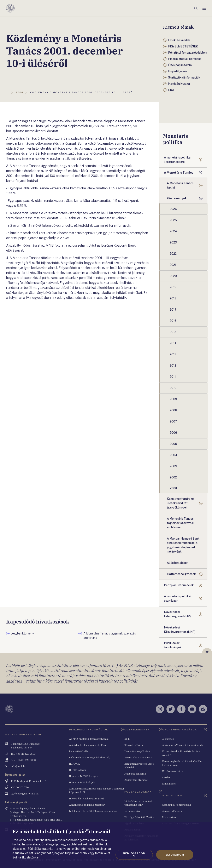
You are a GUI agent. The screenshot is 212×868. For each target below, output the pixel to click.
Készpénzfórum (134, 745)
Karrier (166, 777)
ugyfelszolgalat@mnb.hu (25, 794)
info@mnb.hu (18, 766)
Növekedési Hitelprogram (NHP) (177, 614)
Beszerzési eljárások (136, 780)
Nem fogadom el (134, 855)
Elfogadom (175, 855)
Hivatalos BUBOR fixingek (84, 776)
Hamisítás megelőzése (137, 751)
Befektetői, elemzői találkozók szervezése (93, 811)
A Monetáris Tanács (179, 173)
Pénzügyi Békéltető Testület (140, 817)
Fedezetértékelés (79, 751)
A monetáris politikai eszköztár (178, 599)
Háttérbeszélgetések (181, 574)
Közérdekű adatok (173, 771)
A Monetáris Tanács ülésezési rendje (183, 745)
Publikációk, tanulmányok (173, 645)
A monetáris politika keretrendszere (177, 160)
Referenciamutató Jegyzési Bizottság (90, 757)
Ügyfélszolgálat (133, 811)
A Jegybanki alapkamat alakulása (87, 745)
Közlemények (177, 198)
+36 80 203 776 (20, 787)
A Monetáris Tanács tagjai (180, 185)
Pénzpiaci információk (179, 585)
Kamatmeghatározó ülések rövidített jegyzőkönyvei (180, 503)
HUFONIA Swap (78, 770)
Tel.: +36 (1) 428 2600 (23, 754)
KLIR (127, 739)
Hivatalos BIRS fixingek (82, 782)
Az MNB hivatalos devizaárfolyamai (89, 739)
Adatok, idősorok (172, 811)
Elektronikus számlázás (138, 757)
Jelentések (168, 739)
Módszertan (169, 817)
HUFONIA (74, 764)
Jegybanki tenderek (135, 774)
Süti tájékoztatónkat (26, 857)
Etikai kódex (169, 784)
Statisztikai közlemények (177, 805)
